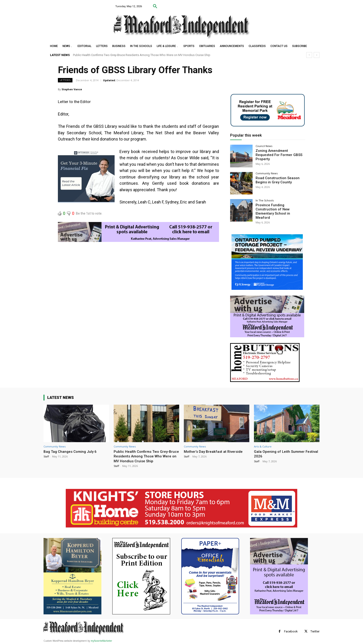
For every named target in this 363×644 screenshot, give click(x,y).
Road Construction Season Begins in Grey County (276, 180)
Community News (267, 173)
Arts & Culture (263, 446)
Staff (46, 456)
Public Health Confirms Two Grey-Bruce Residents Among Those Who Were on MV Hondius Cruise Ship (142, 55)
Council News (264, 146)
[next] (317, 55)
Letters (65, 80)
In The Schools (265, 200)
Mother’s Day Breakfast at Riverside (216, 451)
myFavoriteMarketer (101, 641)
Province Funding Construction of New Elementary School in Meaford (279, 209)
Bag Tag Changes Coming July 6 (72, 451)
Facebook (291, 631)
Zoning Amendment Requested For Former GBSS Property (279, 152)
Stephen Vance (72, 89)
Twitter (315, 631)
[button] (155, 6)
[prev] (309, 55)
